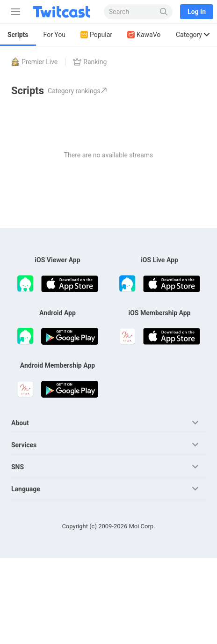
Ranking (90, 62)
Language (26, 489)
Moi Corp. (142, 526)
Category (193, 35)
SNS (18, 467)
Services (24, 445)
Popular (96, 35)
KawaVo (144, 35)
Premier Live (34, 62)
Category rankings (77, 91)
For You (54, 35)
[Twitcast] (63, 12)
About (20, 423)
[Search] (164, 12)
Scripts (18, 35)
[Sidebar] (14, 12)
